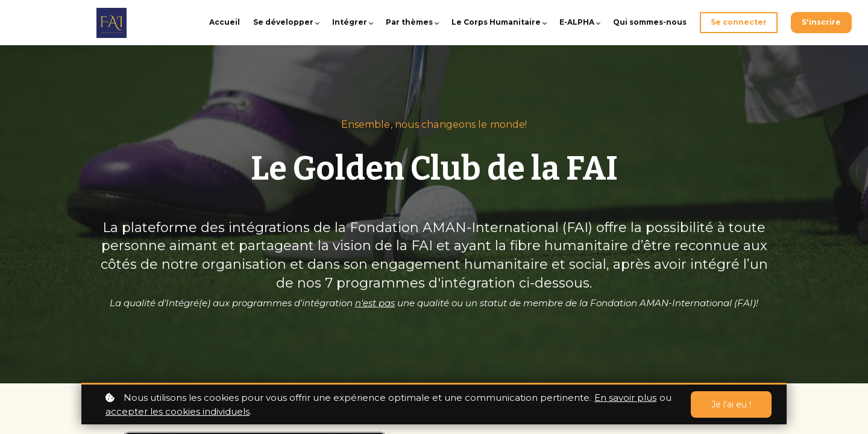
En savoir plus (625, 398)
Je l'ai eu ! (731, 404)
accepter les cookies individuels (178, 411)
